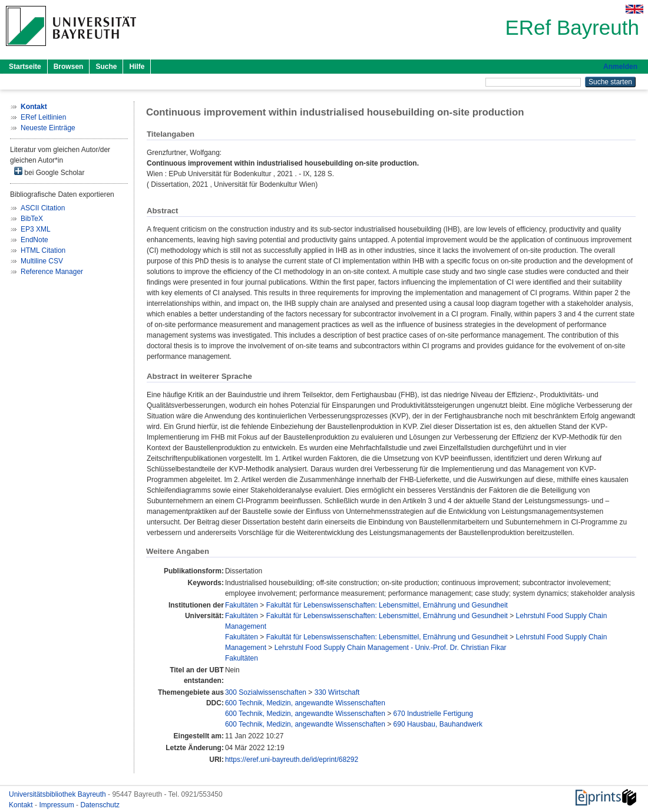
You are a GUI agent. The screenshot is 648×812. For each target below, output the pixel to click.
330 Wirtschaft (337, 692)
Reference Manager (52, 272)
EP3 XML (36, 229)
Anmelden (620, 67)
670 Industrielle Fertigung (433, 714)
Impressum (57, 805)
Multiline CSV (42, 261)
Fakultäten (242, 605)
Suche (106, 67)
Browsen (69, 67)
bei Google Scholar (49, 172)
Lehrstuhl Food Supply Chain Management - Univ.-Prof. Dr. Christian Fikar (391, 648)
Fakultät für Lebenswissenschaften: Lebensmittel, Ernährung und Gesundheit (387, 605)
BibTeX (32, 219)
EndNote (34, 240)
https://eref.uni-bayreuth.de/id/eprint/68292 (292, 760)
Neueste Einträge (48, 128)
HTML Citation (43, 250)
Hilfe (137, 67)
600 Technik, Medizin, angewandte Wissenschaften (305, 703)
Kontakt (22, 805)
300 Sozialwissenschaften (266, 692)
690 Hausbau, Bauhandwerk (438, 724)
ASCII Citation (43, 208)
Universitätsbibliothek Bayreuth (58, 794)
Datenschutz (100, 805)
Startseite (25, 67)
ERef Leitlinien (43, 117)
